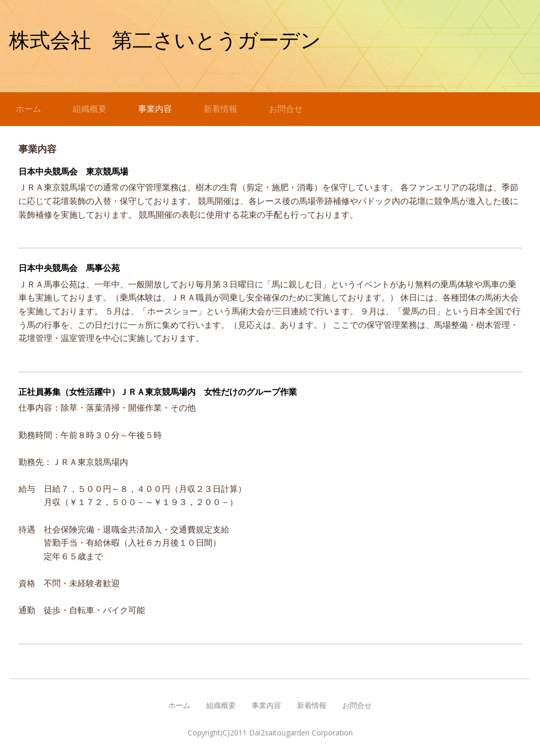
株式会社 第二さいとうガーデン (165, 40)
